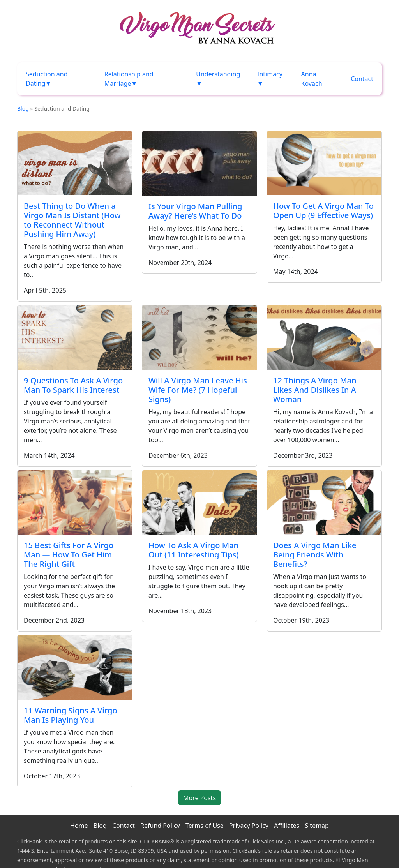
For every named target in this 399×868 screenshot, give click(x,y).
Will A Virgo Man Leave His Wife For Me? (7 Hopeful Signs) (198, 390)
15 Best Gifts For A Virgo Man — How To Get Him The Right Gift (69, 555)
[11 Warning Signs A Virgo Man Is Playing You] (75, 667)
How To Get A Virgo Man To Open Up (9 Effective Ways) (323, 211)
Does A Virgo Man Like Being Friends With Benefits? (315, 555)
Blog (23, 108)
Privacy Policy (249, 826)
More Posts (199, 798)
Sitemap (317, 826)
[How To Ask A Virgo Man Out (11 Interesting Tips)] (199, 502)
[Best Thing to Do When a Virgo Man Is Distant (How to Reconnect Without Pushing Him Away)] (75, 163)
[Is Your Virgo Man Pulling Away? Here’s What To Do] (199, 163)
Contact (362, 79)
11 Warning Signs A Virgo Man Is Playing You (71, 715)
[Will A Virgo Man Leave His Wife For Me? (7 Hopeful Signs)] (199, 337)
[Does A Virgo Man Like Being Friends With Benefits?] (324, 502)
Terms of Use (205, 826)
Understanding (218, 74)
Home (79, 826)
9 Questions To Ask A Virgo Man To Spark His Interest (73, 385)
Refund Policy (160, 826)
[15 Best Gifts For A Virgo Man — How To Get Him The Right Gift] (75, 502)
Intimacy (270, 74)
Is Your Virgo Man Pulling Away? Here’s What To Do (195, 211)
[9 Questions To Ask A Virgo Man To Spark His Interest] (75, 337)
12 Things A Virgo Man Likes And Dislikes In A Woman (315, 390)
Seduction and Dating (47, 79)
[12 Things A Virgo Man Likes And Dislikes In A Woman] (324, 337)
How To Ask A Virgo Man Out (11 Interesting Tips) (194, 550)
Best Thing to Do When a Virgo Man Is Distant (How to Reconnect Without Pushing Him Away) (72, 220)
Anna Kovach (312, 79)
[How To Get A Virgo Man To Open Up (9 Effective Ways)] (324, 163)
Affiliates (287, 826)
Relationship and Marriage (129, 79)
